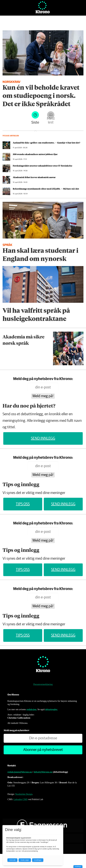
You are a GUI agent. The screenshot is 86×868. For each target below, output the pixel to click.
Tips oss (23, 504)
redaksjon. (32, 709)
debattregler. (51, 709)
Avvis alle (12, 860)
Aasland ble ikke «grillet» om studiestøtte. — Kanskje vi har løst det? (46, 143)
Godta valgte (25, 860)
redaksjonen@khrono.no (20, 772)
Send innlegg (43, 438)
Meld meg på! (43, 396)
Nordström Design (24, 794)
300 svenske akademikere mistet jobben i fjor (35, 154)
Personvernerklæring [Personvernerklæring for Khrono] (43, 684)
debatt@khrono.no (43, 772)
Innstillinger (78, 867)
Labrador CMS (21, 799)
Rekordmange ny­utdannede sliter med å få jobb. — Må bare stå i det (46, 189)
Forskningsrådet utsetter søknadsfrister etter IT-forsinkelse (43, 166)
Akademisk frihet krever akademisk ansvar (34, 177)
